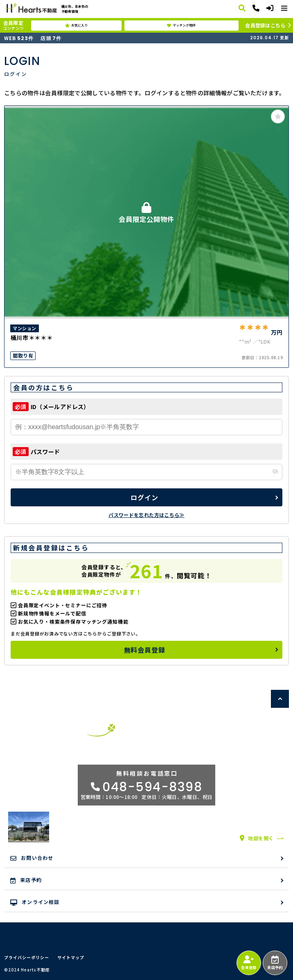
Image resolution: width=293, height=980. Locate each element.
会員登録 (249, 963)
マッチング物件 (181, 25)
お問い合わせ (32, 858)
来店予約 (275, 963)
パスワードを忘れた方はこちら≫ (146, 515)
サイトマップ (71, 958)
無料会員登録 (145, 650)
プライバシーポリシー (27, 958)
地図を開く (257, 838)
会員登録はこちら (265, 25)
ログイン (144, 497)
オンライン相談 (35, 902)
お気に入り (76, 25)
